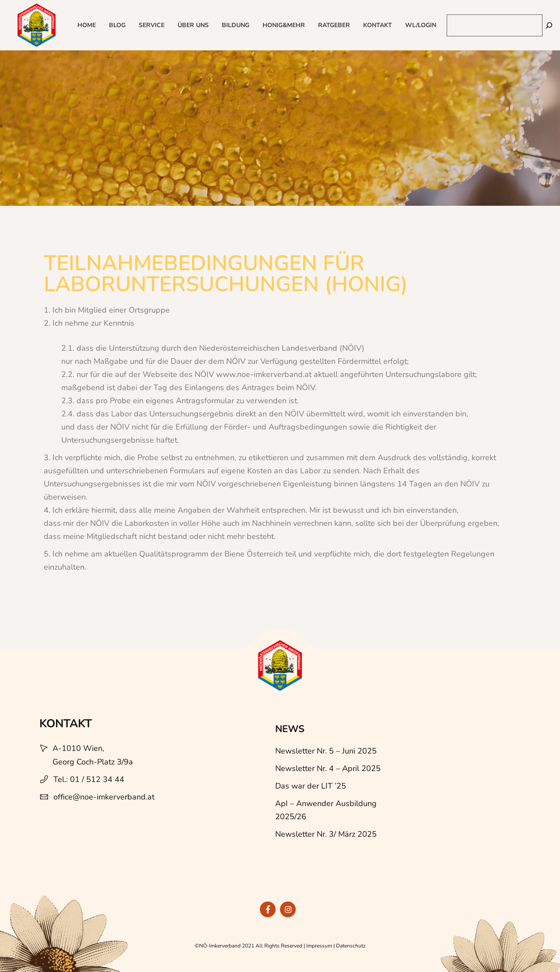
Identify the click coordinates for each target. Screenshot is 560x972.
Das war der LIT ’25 (311, 786)
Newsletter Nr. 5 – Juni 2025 (326, 751)
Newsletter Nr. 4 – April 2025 (328, 768)
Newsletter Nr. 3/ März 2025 (326, 834)
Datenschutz (351, 946)
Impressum (319, 946)
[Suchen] (549, 25)
